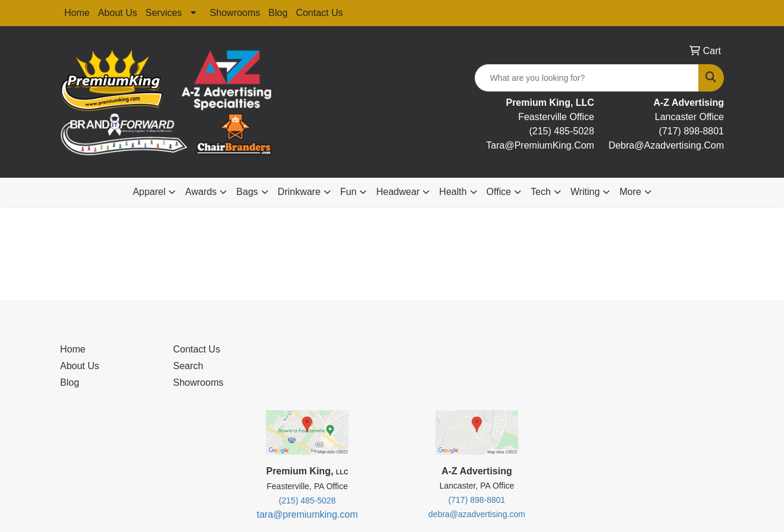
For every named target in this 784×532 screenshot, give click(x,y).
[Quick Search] (587, 78)
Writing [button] (585, 192)
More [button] (630, 192)
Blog (278, 13)
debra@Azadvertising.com (666, 145)
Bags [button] (247, 192)
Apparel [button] (149, 192)
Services (164, 13)
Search (188, 366)
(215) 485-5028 (561, 131)
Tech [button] (541, 192)
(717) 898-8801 (692, 131)
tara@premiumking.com (307, 514)
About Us (118, 13)
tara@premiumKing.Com (540, 145)
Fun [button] (349, 192)
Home (77, 13)
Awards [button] (201, 192)
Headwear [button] (398, 192)
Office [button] (499, 192)
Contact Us (319, 13)
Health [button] (453, 192)
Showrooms (235, 13)
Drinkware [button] (299, 192)
